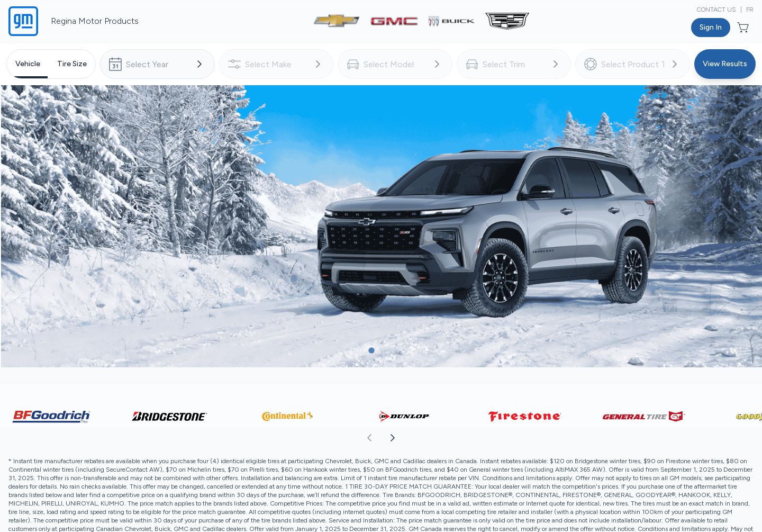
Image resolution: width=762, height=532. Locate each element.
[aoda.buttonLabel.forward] (571, 438)
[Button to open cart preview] (744, 28)
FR (750, 10)
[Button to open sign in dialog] (711, 28)
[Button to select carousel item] (352, 350)
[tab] (28, 64)
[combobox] (157, 64)
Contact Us (716, 10)
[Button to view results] (725, 64)
